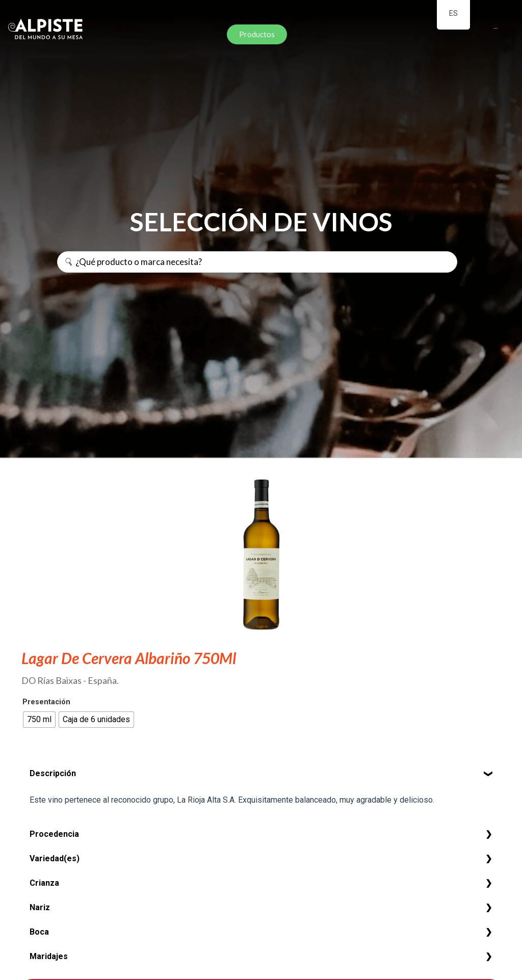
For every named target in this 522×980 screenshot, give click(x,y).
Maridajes (49, 956)
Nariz (40, 907)
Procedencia (54, 834)
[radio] (39, 720)
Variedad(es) (55, 858)
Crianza (44, 883)
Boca (39, 932)
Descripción (53, 773)
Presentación (46, 702)
